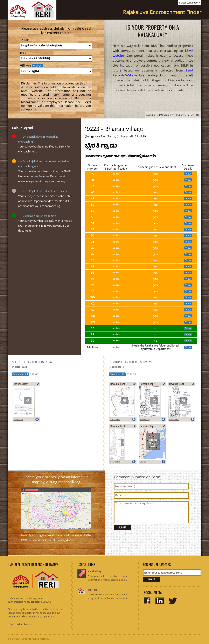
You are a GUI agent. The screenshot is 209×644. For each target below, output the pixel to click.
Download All (20, 374)
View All (38, 66)
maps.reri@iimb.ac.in (20, 624)
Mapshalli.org (95, 571)
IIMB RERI (93, 590)
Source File (18, 420)
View (188, 174)
